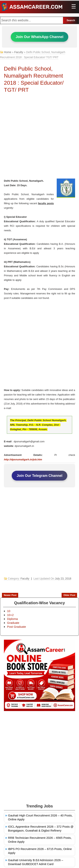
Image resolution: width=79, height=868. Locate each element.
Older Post (69, 595)
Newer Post (10, 595)
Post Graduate (17, 627)
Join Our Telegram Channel (39, 476)
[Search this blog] (31, 20)
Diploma (12, 619)
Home (8, 52)
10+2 (10, 615)
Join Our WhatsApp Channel (39, 37)
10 (9, 611)
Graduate (13, 623)
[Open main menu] (74, 7)
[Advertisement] (39, 137)
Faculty (19, 52)
